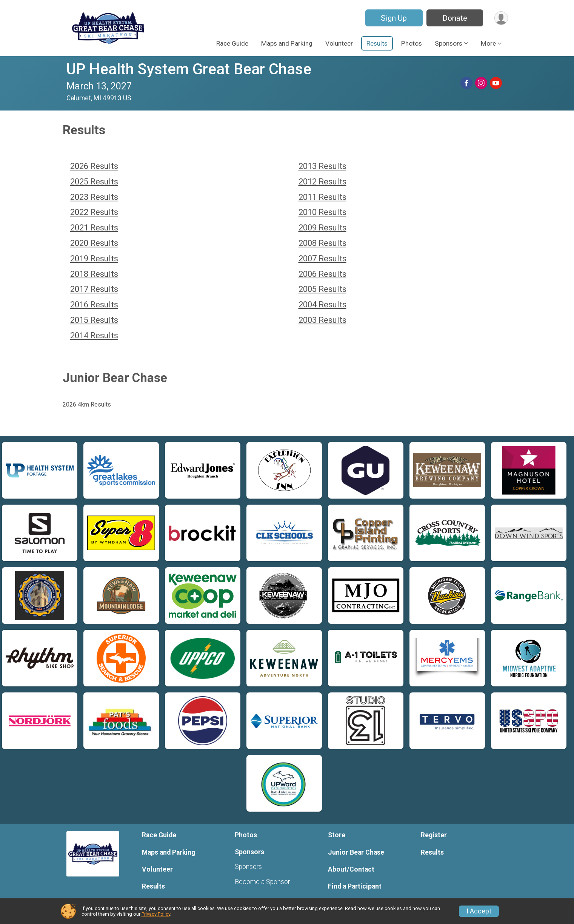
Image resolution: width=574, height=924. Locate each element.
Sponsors (248, 867)
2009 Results (322, 228)
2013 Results (322, 166)
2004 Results (322, 305)
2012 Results (322, 182)
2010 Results (322, 212)
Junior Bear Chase (356, 852)
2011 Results (322, 197)
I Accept (479, 911)
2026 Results (94, 166)
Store (337, 835)
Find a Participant (355, 886)
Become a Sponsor (262, 882)
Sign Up (393, 18)
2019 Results (94, 259)
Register (434, 835)
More (488, 43)
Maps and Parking (287, 43)
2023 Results (94, 197)
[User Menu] (501, 18)
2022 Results (94, 212)
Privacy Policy (156, 914)
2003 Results (322, 320)
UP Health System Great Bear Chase (189, 69)
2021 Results (94, 228)
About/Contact (351, 869)
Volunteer (339, 43)
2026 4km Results (87, 404)
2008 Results (322, 243)
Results (377, 43)
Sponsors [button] (449, 43)
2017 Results (94, 289)
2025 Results (94, 182)
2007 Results (322, 259)
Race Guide (232, 43)
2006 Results (322, 274)
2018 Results (94, 274)
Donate (454, 18)
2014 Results (94, 335)
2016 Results (94, 305)
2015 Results (94, 320)
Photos (412, 43)
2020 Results (94, 243)
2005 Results (322, 289)
